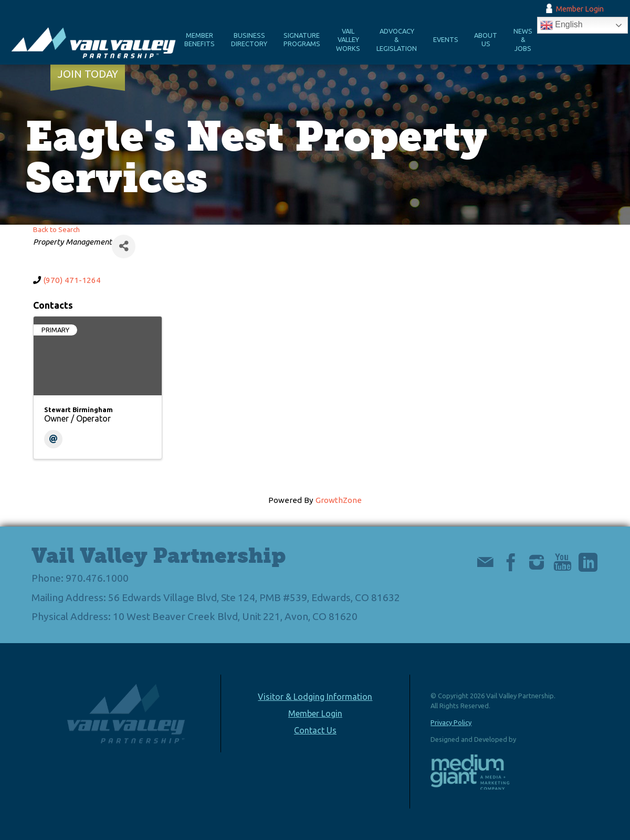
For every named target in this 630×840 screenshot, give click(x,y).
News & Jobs (523, 40)
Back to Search (56, 229)
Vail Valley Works (348, 40)
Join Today (88, 74)
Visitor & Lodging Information (315, 697)
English (561, 25)
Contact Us (315, 730)
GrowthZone (339, 500)
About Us (486, 40)
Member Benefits (199, 40)
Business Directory (249, 40)
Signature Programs (302, 40)
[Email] (53, 439)
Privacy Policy (451, 722)
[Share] (124, 246)
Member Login (580, 9)
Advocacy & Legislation (397, 40)
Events (446, 39)
